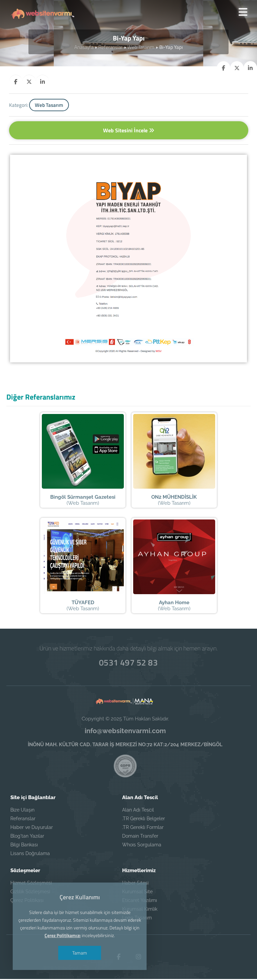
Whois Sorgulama (142, 846)
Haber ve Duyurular (32, 828)
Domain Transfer (140, 837)
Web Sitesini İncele (129, 131)
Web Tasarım (141, 47)
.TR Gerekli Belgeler (144, 820)
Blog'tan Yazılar (27, 837)
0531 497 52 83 (128, 664)
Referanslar (110, 47)
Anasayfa (84, 47)
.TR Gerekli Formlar (143, 828)
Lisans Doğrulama (30, 854)
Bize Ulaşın (22, 811)
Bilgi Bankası (24, 846)
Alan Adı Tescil (138, 811)
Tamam (80, 953)
